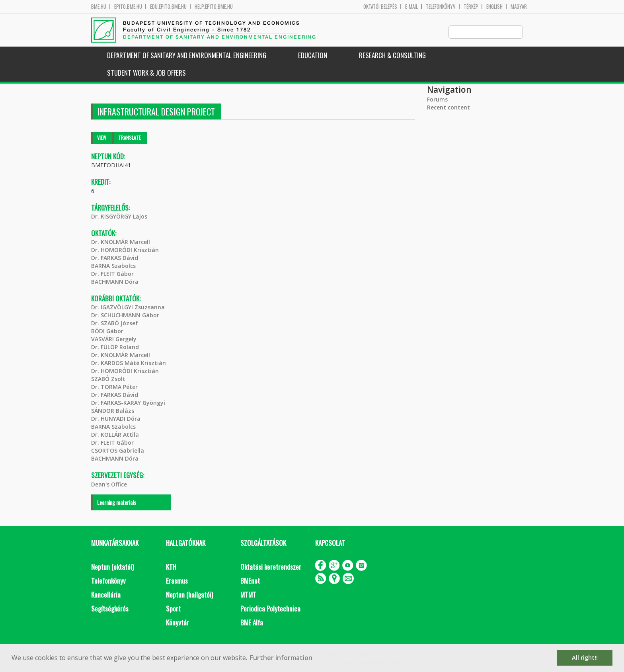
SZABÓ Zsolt (108, 379)
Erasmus (177, 581)
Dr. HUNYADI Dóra (116, 419)
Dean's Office (109, 485)
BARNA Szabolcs (113, 266)
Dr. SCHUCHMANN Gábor (125, 315)
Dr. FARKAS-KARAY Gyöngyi (128, 403)
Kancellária (106, 595)
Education (313, 56)
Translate (130, 138)
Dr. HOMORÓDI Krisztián (125, 250)
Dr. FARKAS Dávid (115, 258)
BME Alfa (252, 623)
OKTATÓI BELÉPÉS (380, 7)
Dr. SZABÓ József (115, 323)
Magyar (519, 7)
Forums (437, 100)
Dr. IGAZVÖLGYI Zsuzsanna (128, 308)
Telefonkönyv (441, 7)
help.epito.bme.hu (214, 7)
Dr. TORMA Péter (114, 387)
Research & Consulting (392, 56)
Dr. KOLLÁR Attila (115, 435)
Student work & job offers (146, 73)
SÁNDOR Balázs (113, 411)
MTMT (248, 595)
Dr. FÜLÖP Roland (115, 347)
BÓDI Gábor (107, 331)
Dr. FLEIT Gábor (112, 274)
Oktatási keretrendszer (271, 567)
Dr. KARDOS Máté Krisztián (129, 363)
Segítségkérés (110, 609)
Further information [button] (281, 658)
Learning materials (117, 503)
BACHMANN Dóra (115, 282)
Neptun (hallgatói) (189, 595)
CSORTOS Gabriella (118, 451)
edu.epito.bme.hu (168, 7)
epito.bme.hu (128, 7)
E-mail (411, 7)
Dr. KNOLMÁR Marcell (121, 242)
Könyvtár (177, 623)
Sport (173, 609)
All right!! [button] (585, 657)
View (102, 138)
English (494, 7)
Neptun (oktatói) (112, 567)
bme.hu (99, 7)
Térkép (471, 7)
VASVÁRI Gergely (114, 339)
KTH (171, 567)
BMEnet (250, 581)
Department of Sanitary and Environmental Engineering (187, 56)
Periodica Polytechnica (270, 609)
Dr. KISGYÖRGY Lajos (119, 217)
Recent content (448, 108)
